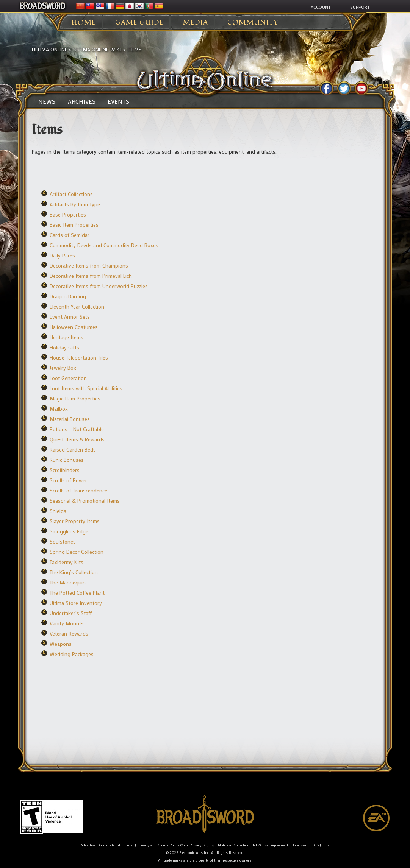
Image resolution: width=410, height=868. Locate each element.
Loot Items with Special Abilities (86, 388)
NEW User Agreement (270, 845)
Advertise (88, 845)
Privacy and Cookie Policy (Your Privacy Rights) (176, 845)
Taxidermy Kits (67, 562)
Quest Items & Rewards (77, 439)
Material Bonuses (70, 419)
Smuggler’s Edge (69, 531)
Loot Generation (68, 378)
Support (360, 7)
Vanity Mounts (67, 623)
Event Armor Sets (70, 317)
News (47, 101)
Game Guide (139, 23)
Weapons (61, 644)
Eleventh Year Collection (77, 306)
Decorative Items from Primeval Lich (91, 276)
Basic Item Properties (74, 225)
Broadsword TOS (305, 845)
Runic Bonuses (67, 460)
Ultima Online (50, 49)
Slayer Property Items (75, 521)
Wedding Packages (72, 654)
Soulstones (63, 542)
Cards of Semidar (70, 235)
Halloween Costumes (74, 327)
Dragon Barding (68, 296)
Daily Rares (62, 255)
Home (84, 23)
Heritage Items (67, 337)
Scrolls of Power (68, 480)
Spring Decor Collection (77, 552)
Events (118, 101)
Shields (58, 511)
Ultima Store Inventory (76, 603)
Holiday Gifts (64, 347)
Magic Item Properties (75, 398)
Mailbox (59, 409)
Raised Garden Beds (73, 450)
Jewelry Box (63, 368)
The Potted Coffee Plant (77, 593)
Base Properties (68, 214)
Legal (130, 845)
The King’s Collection (74, 572)
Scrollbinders (65, 470)
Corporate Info (110, 845)
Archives (82, 101)
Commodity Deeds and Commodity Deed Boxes (104, 245)
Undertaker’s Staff (71, 613)
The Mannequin (68, 582)
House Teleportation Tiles (79, 358)
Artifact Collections (71, 194)
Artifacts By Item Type (75, 204)
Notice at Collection (234, 845)
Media (196, 23)
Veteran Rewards (69, 633)
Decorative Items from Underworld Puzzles (99, 286)
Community (253, 23)
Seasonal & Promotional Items (85, 501)
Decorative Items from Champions (89, 266)
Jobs (326, 845)
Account (321, 7)
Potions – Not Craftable (77, 429)
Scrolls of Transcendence (78, 490)
